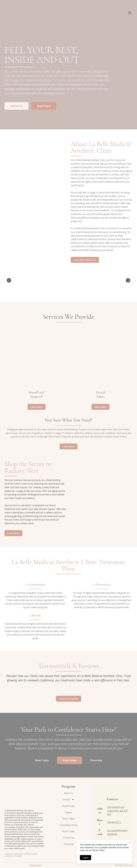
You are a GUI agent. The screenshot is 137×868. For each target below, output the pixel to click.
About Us (68, 793)
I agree (86, 858)
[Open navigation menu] (130, 13)
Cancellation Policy (68, 825)
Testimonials (68, 806)
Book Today (68, 831)
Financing (68, 844)
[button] (17, 106)
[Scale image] (16, 280)
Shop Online (68, 819)
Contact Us (68, 838)
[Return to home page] (21, 13)
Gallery (68, 812)
